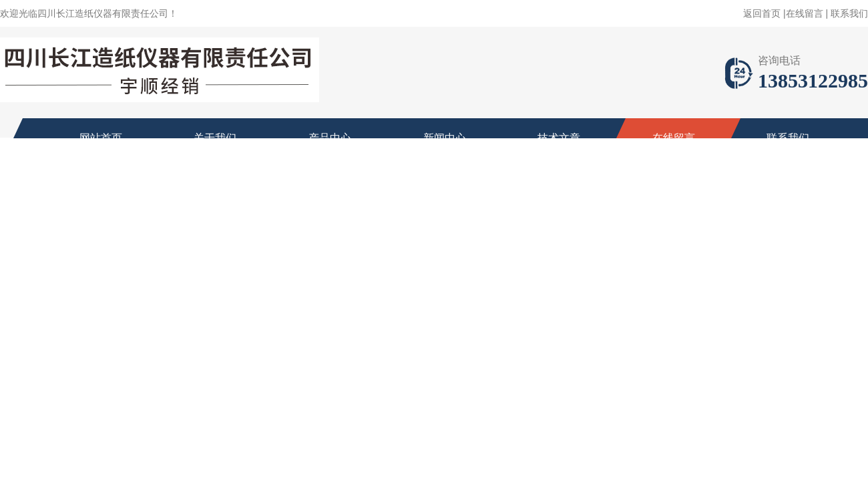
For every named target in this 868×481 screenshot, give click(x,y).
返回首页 (762, 13)
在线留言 (805, 13)
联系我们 (849, 13)
